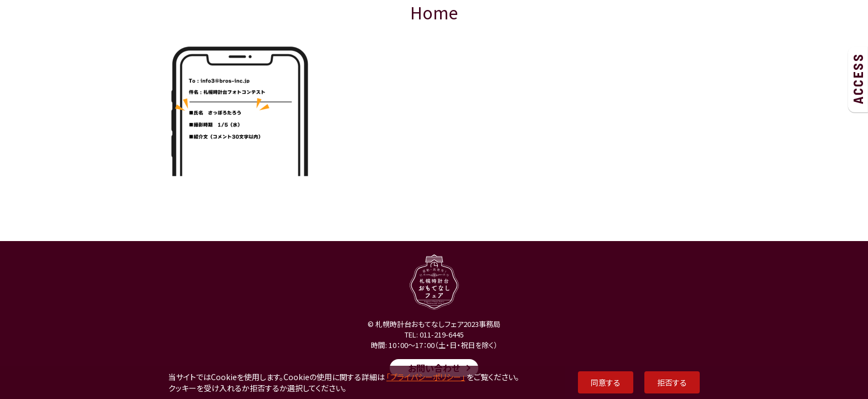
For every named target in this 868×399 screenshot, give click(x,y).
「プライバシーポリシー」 (426, 377)
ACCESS (858, 79)
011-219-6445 (442, 334)
